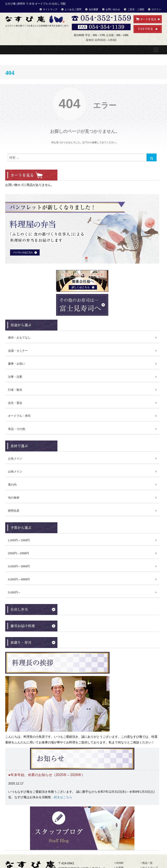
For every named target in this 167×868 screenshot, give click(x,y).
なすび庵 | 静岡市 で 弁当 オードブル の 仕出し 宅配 (35, 4)
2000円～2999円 (19, 553)
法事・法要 (15, 377)
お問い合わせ (113, 9)
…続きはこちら (62, 797)
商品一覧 (147, 863)
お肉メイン (15, 472)
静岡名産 (14, 511)
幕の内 (12, 485)
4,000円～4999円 (19, 579)
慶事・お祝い (17, 364)
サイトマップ (50, 9)
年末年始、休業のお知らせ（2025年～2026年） (48, 775)
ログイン (156, 9)
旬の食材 (14, 498)
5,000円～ (14, 592)
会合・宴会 (15, 403)
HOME (120, 863)
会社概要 (94, 9)
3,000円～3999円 (19, 566)
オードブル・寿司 (19, 416)
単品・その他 (17, 429)
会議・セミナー (18, 351)
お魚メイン (15, 458)
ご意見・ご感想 (136, 9)
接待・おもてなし (19, 338)
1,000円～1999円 (19, 540)
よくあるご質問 (73, 9)
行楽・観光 (15, 390)
